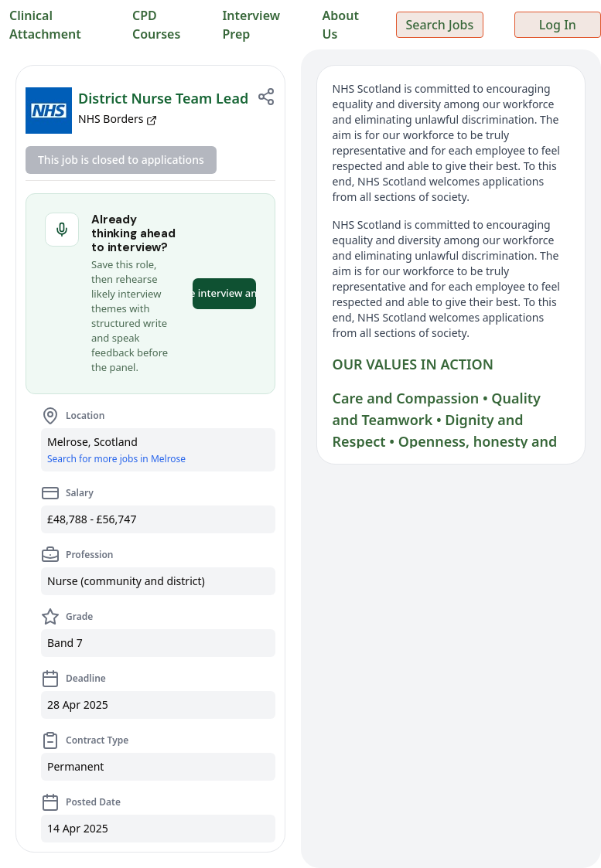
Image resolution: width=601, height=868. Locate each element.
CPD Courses (156, 25)
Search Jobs (439, 25)
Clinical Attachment (45, 25)
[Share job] (266, 97)
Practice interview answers (224, 293)
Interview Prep (251, 25)
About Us (341, 25)
